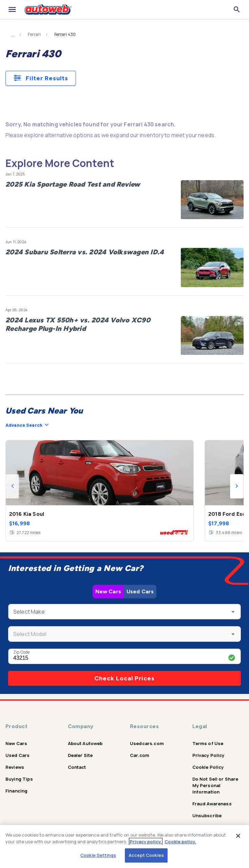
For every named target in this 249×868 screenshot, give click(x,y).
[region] (124, 846)
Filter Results (41, 78)
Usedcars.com (147, 743)
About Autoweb (85, 743)
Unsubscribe (207, 816)
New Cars (108, 591)
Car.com (140, 755)
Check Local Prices (124, 678)
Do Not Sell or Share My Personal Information (215, 785)
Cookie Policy (208, 767)
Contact (77, 767)
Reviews (15, 767)
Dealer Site (80, 755)
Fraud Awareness (212, 804)
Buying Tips (19, 779)
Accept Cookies (146, 855)
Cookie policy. (180, 842)
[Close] (238, 836)
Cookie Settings (98, 855)
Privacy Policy (208, 755)
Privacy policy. (146, 842)
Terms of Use (208, 743)
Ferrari (34, 35)
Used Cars (140, 591)
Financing (16, 791)
